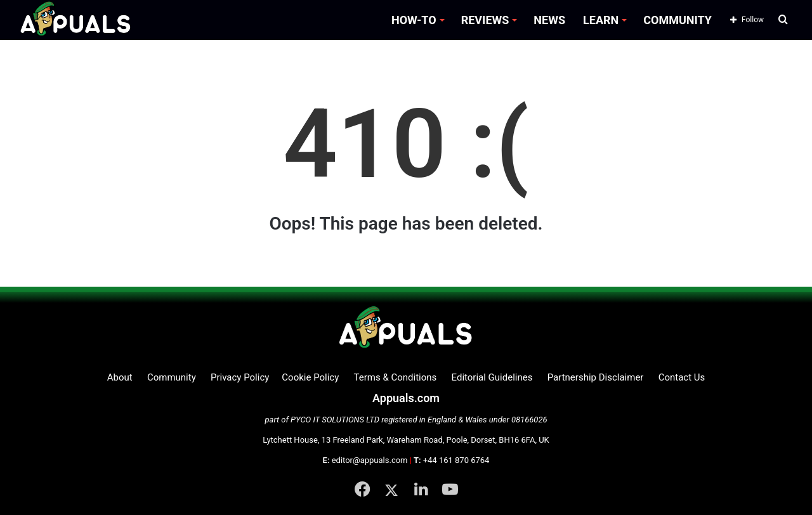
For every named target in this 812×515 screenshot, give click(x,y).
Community (172, 377)
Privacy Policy (240, 377)
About (120, 377)
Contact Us (682, 377)
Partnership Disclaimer (596, 377)
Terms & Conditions (396, 377)
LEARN (601, 20)
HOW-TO (414, 20)
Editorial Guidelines (492, 377)
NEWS (549, 20)
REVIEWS (485, 20)
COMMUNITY (678, 20)
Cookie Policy (310, 377)
